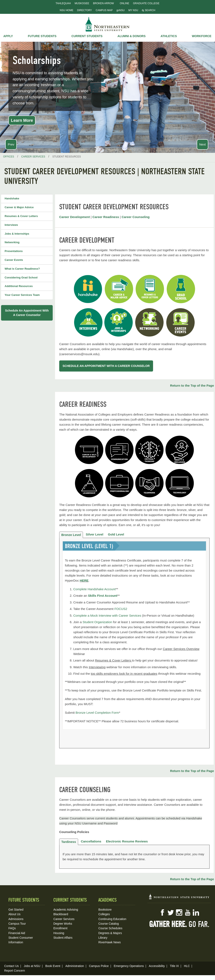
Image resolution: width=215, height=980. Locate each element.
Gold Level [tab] (116, 534)
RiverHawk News (109, 942)
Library (103, 937)
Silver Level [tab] (95, 534)
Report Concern (15, 971)
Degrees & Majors (110, 933)
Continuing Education (112, 919)
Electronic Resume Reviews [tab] (127, 841)
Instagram (179, 912)
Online (125, 3)
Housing (59, 933)
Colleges (104, 914)
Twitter (171, 912)
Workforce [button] (202, 36)
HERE (84, 580)
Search (149, 10)
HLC (187, 966)
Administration (75, 966)
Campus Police (99, 966)
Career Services (64, 919)
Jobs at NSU (32, 966)
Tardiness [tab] (69, 842)
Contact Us (11, 966)
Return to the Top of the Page (192, 385)
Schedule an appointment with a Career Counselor (27, 313)
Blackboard (61, 914)
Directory (84, 10)
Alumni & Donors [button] (132, 36)
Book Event (53, 966)
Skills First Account (103, 596)
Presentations (14, 251)
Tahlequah (63, 3)
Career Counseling (136, 217)
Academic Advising (66, 909)
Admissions (16, 919)
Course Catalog (108, 923)
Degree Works (63, 923)
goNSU (121, 10)
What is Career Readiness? (22, 269)
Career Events (14, 260)
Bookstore (105, 909)
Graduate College (146, 3)
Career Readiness (106, 217)
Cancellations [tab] (91, 841)
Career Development (75, 217)
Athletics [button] (169, 36)
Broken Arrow (103, 3)
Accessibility (157, 966)
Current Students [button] (87, 36)
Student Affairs (63, 937)
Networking (12, 242)
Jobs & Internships (17, 234)
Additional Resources (19, 286)
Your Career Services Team (22, 295)
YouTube (187, 912)
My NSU (133, 10)
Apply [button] (8, 36)
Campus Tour (17, 923)
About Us (14, 914)
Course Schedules (110, 928)
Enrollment (60, 928)
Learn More (22, 120)
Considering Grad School (21, 277)
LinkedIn (196, 912)
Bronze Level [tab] (71, 535)
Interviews (11, 225)
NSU (107, 24)
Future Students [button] (42, 36)
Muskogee (82, 3)
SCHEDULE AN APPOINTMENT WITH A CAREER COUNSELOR (106, 366)
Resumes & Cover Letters (21, 216)
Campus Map (104, 10)
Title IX (174, 966)
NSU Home (67, 10)
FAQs (12, 928)
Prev (11, 144)
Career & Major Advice (19, 207)
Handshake (12, 198)
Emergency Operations (129, 966)
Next (203, 144)
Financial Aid (17, 933)
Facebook (162, 912)
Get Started (16, 909)
